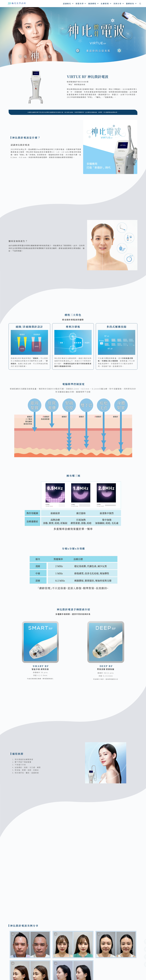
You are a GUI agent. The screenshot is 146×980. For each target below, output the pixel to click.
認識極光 (68, 4)
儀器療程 (94, 4)
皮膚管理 (106, 4)
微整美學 (81, 4)
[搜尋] (140, 4)
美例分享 (119, 4)
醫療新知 (131, 4)
